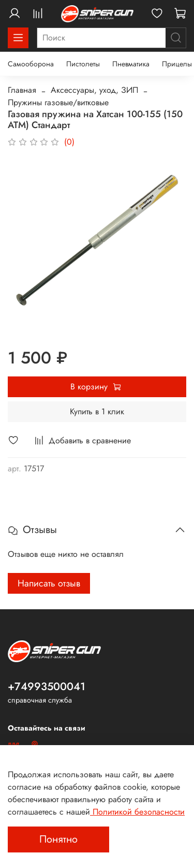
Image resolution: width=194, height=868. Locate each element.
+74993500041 (47, 687)
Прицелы (177, 64)
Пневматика (131, 64)
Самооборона (31, 64)
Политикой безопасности (137, 812)
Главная (22, 90)
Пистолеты (83, 64)
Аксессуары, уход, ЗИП (94, 90)
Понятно (58, 839)
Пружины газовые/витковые (58, 102)
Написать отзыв (49, 583)
